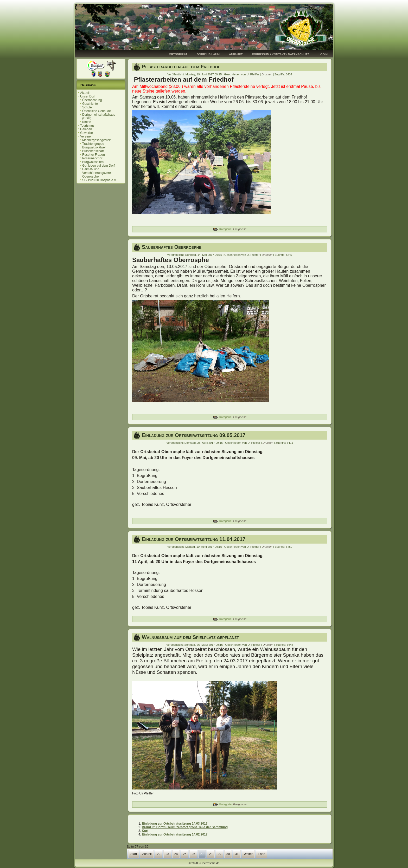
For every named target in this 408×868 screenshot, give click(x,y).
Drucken (267, 74)
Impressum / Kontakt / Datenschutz (281, 54)
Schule (87, 107)
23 (167, 854)
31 (237, 854)
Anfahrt (236, 54)
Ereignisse (240, 229)
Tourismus (87, 126)
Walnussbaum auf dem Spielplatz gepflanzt (190, 637)
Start (134, 854)
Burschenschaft (93, 151)
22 (159, 854)
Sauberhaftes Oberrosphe (172, 247)
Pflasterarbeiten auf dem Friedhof (181, 67)
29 (219, 854)
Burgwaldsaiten (93, 162)
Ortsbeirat (178, 54)
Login (323, 54)
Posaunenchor (92, 158)
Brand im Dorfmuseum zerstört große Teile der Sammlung (185, 827)
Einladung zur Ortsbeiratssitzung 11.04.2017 (194, 539)
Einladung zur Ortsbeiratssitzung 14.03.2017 (175, 824)
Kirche (87, 122)
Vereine (85, 136)
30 (228, 854)
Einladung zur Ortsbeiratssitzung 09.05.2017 (194, 435)
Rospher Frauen (94, 155)
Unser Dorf (88, 96)
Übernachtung (92, 100)
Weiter (248, 854)
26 (193, 854)
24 (176, 854)
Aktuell (85, 93)
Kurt (145, 831)
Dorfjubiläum (208, 54)
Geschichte (90, 104)
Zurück (147, 854)
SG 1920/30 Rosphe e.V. (99, 180)
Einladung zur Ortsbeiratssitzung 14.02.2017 (175, 834)
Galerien (86, 129)
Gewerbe (87, 133)
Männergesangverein (97, 140)
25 (185, 854)
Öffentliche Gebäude (97, 111)
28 (211, 854)
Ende (262, 854)
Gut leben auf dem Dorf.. (99, 166)
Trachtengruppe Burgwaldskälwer (94, 146)
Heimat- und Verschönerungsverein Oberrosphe (98, 173)
